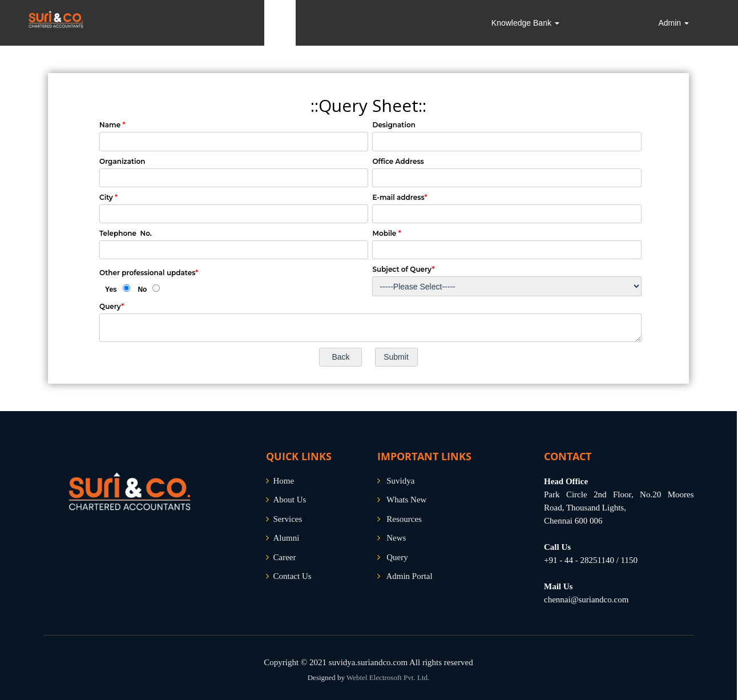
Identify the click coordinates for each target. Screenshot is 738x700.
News (396, 538)
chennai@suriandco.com (586, 600)
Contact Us (293, 576)
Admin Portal (409, 576)
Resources (404, 519)
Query (397, 557)
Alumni (287, 538)
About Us (290, 500)
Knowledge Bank (525, 23)
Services (288, 519)
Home (284, 481)
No (142, 289)
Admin (674, 23)
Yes (111, 289)
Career (285, 557)
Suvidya (400, 481)
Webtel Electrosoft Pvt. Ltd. (388, 677)
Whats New (406, 500)
